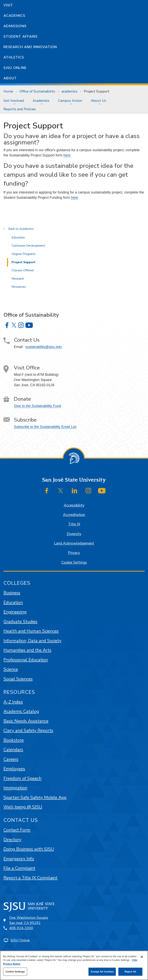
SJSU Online (15, 68)
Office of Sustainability (37, 91)
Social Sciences (18, 679)
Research (18, 279)
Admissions (15, 26)
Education (18, 238)
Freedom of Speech (22, 778)
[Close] (142, 957)
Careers (11, 759)
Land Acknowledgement (74, 543)
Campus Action (70, 101)
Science (11, 669)
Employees (14, 769)
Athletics (14, 57)
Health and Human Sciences (31, 631)
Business (12, 593)
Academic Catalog (21, 711)
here (67, 155)
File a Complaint (19, 868)
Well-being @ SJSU (23, 807)
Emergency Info (19, 859)
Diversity (74, 534)
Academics (14, 16)
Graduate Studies (20, 622)
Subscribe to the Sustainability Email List (45, 427)
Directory (12, 840)
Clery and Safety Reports (28, 730)
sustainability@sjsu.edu (44, 347)
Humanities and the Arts (27, 650)
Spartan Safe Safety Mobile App (35, 797)
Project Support (97, 91)
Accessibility (74, 505)
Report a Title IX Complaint (30, 878)
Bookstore (14, 740)
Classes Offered (23, 270)
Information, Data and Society (32, 641)
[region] (74, 965)
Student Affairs (21, 36)
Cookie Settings (74, 563)
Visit (8, 5)
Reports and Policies (20, 109)
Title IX (74, 524)
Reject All (130, 972)
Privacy (74, 553)
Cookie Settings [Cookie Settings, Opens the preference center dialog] (15, 972)
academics (69, 91)
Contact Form (17, 830)
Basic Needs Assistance (26, 721)
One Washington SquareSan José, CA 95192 (29, 920)
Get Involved (14, 101)
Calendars (13, 750)
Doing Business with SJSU (29, 849)
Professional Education (26, 660)
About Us (98, 101)
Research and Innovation (30, 47)
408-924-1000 (21, 928)
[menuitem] (15, 101)
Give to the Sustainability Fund (37, 406)
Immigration (15, 788)
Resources (19, 287)
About (10, 78)
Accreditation (74, 515)
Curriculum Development (28, 246)
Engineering (15, 612)
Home (8, 91)
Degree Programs (24, 254)
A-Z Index (13, 702)
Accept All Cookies (102, 972)
